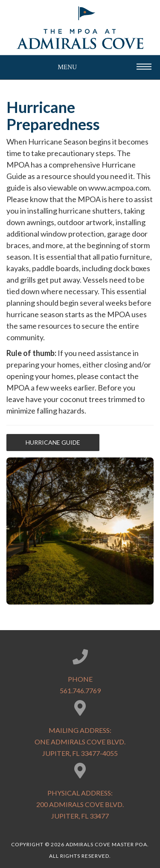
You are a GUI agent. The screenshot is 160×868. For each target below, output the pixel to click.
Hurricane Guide (53, 442)
